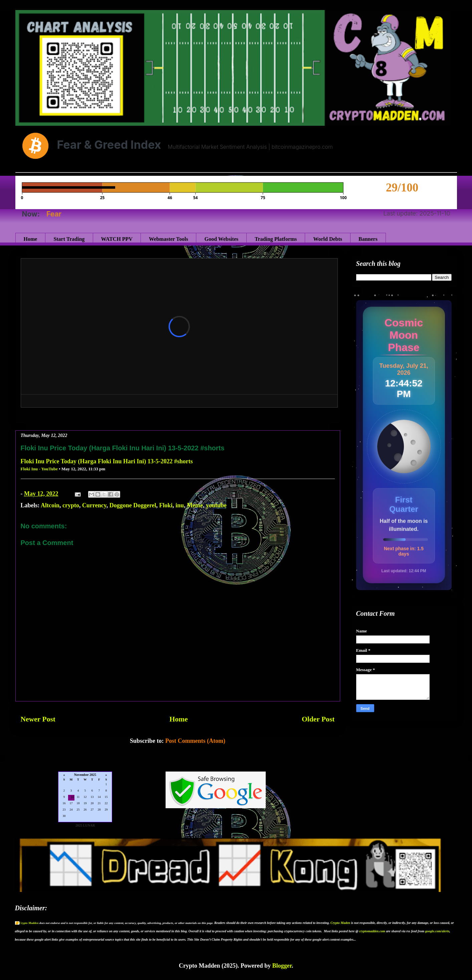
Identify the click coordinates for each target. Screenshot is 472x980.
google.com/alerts (437, 931)
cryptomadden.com (372, 931)
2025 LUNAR (85, 825)
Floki (166, 505)
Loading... (85, 797)
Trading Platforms (276, 239)
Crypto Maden (340, 923)
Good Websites (221, 239)
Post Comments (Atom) (195, 741)
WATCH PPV (117, 239)
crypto (71, 505)
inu (180, 505)
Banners (368, 239)
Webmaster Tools (169, 239)
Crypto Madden (29, 923)
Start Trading (69, 239)
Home (31, 239)
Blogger (282, 966)
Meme (195, 505)
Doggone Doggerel (133, 505)
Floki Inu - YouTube (39, 469)
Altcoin (50, 505)
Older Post (318, 719)
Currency (94, 505)
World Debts (328, 239)
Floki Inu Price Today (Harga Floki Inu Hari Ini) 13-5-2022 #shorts (107, 461)
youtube (216, 505)
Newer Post (38, 719)
